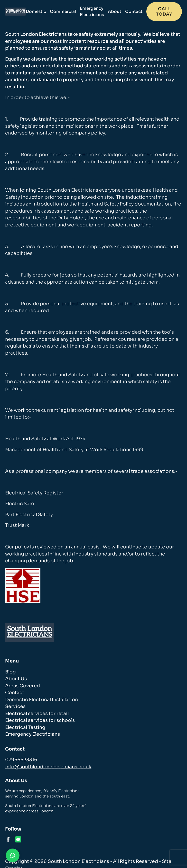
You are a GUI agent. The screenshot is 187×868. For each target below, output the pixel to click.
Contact (134, 12)
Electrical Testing (25, 727)
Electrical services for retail (37, 714)
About (115, 12)
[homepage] (15, 12)
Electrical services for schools (40, 720)
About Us (16, 679)
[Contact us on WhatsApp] (13, 855)
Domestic (36, 12)
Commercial (63, 12)
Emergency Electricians (92, 12)
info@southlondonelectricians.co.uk (48, 767)
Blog (10, 672)
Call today (164, 12)
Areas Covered (23, 686)
